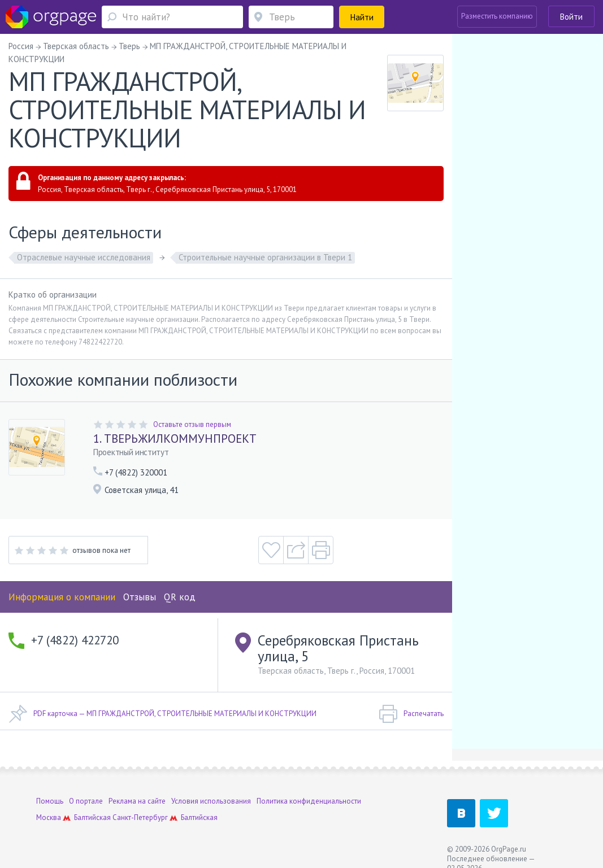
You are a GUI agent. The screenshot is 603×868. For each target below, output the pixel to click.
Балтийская (92, 817)
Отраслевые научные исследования (84, 257)
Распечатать (411, 714)
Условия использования (211, 801)
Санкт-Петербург (140, 817)
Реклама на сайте (137, 801)
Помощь (50, 801)
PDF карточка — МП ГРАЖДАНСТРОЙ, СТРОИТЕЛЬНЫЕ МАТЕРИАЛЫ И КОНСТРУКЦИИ (162, 714)
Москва (49, 817)
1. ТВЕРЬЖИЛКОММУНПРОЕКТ (175, 439)
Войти (571, 17)
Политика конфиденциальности (309, 801)
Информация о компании (62, 597)
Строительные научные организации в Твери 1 (265, 257)
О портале (86, 801)
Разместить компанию (497, 16)
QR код (180, 597)
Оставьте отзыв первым (192, 424)
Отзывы (140, 597)
